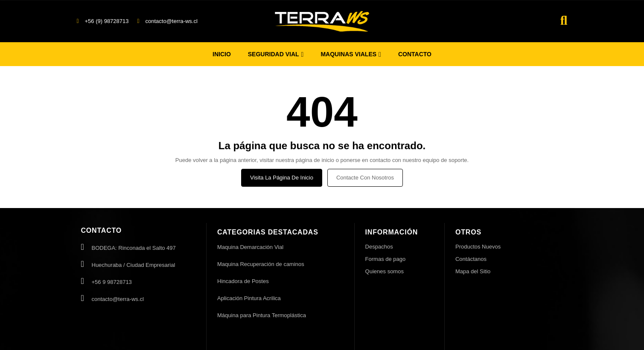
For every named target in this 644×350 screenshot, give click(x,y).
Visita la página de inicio (282, 178)
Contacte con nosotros (365, 178)
